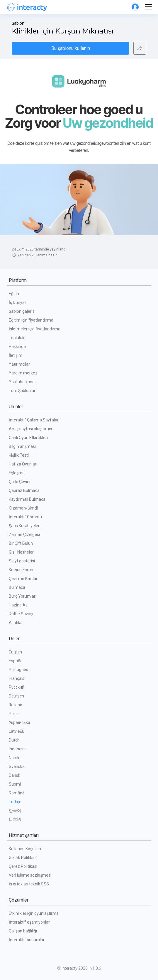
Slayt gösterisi (22, 561)
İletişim (16, 355)
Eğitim (15, 294)
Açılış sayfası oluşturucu (31, 429)
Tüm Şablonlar (22, 391)
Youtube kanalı (23, 382)
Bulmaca (17, 587)
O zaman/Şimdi (23, 508)
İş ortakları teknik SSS (29, 884)
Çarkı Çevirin (20, 482)
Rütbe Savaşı (21, 614)
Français (17, 678)
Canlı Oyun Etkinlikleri (28, 438)
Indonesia (18, 749)
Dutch (14, 740)
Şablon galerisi (22, 311)
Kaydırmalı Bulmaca (27, 499)
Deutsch (16, 696)
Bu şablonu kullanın (71, 48)
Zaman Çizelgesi (24, 534)
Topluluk (17, 338)
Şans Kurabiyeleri (25, 526)
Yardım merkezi (24, 373)
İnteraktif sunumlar (27, 940)
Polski (14, 714)
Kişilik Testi (19, 455)
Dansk (15, 775)
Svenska (17, 766)
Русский (17, 687)
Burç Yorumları (23, 596)
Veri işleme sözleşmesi (30, 875)
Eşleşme (17, 473)
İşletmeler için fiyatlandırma (35, 329)
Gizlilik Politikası (23, 858)
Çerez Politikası (23, 866)
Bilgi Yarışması (22, 446)
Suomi (15, 784)
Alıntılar (16, 623)
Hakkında (17, 347)
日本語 (15, 819)
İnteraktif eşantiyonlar (29, 922)
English (15, 652)
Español (16, 661)
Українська (19, 722)
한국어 (15, 811)
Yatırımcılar (19, 364)
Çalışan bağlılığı (23, 931)
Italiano (16, 705)
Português (18, 670)
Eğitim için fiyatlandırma (31, 320)
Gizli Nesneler (21, 552)
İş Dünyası (18, 302)
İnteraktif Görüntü (25, 517)
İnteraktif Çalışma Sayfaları (34, 420)
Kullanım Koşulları (25, 849)
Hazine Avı (19, 605)
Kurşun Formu (22, 570)
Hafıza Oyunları (23, 464)
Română (17, 793)
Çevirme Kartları (24, 579)
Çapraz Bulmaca (24, 490)
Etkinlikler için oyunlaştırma (34, 913)
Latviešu (17, 731)
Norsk (14, 758)
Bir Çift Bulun (21, 543)
